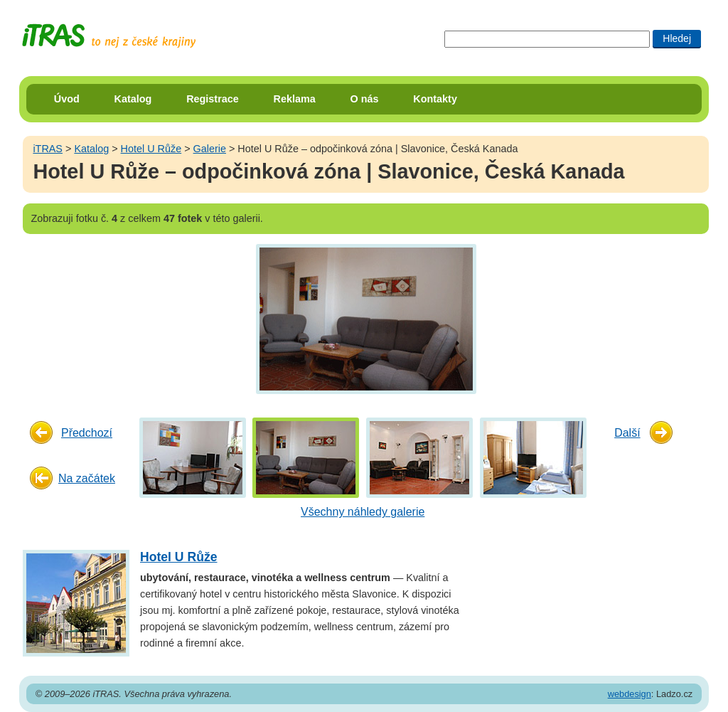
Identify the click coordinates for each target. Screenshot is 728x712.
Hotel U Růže (151, 149)
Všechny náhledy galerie (363, 512)
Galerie (210, 149)
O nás (365, 99)
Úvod (67, 99)
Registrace (213, 99)
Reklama (295, 99)
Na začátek (87, 478)
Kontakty (435, 99)
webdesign (630, 694)
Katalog (133, 99)
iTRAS (48, 149)
